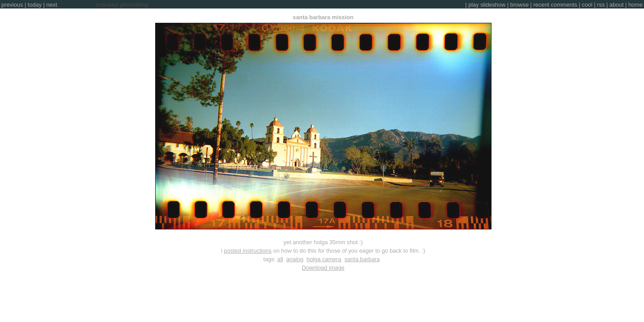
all (280, 259)
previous (12, 5)
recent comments (555, 5)
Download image (323, 268)
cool (587, 5)
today (35, 5)
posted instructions (248, 251)
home (636, 5)
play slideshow (487, 5)
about (617, 5)
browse (519, 5)
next (52, 5)
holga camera (324, 259)
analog (295, 259)
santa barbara (362, 259)
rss (601, 5)
